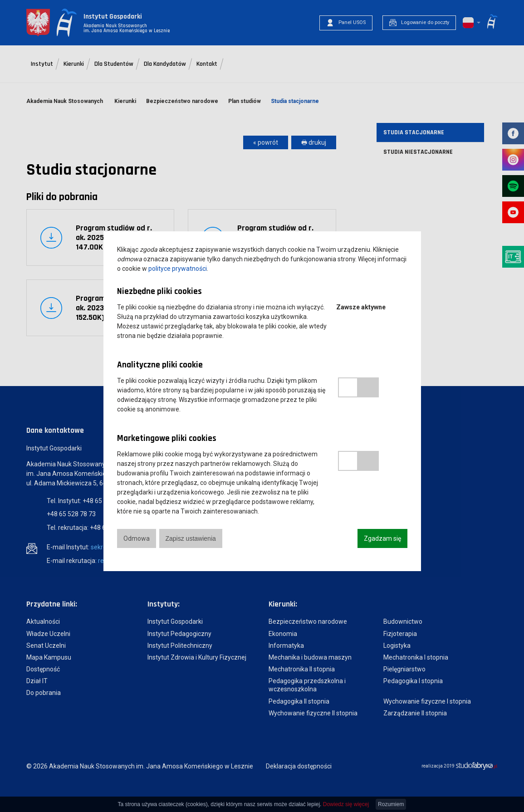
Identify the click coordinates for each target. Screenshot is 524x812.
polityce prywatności (178, 269)
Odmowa (137, 538)
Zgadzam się (382, 538)
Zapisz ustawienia (191, 538)
